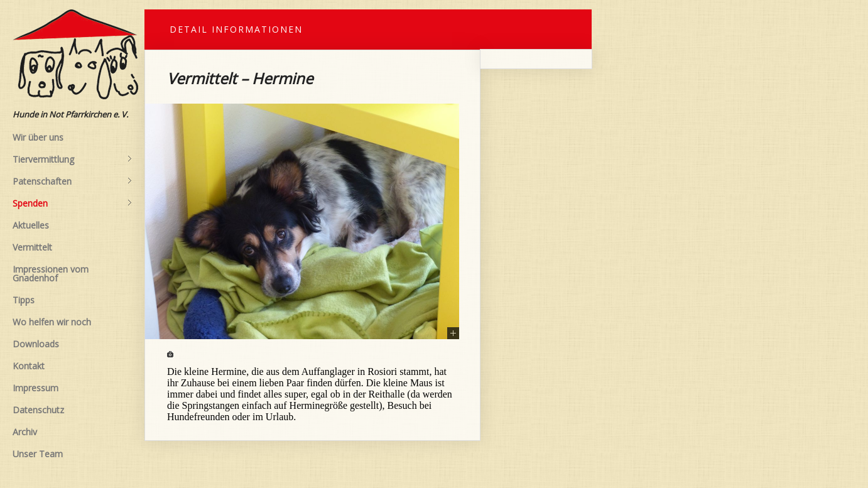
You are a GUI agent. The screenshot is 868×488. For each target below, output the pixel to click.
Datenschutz (38, 410)
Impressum (35, 388)
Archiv (25, 432)
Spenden (72, 203)
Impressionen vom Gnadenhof (51, 274)
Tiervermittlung (72, 160)
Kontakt (29, 366)
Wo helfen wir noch (52, 322)
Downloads (36, 344)
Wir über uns (38, 137)
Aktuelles (31, 225)
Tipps (24, 300)
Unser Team (38, 454)
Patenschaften (72, 182)
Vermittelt (32, 247)
